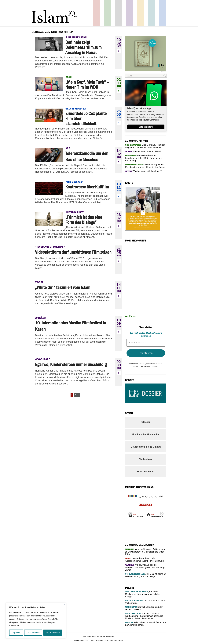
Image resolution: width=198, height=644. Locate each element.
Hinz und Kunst (146, 472)
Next (161, 513)
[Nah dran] (64, 604)
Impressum (85, 640)
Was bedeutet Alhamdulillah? (143, 151)
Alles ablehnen (33, 633)
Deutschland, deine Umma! (146, 447)
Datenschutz (119, 640)
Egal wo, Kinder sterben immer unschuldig (71, 364)
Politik (97, 13)
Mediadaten (109, 640)
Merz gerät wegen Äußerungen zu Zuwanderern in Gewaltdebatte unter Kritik (145, 552)
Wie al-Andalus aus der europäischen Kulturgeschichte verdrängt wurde (145, 567)
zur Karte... (131, 316)
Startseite (119, 13)
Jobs (92, 640)
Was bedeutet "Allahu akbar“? (143, 171)
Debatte (152, 13)
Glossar (146, 422)
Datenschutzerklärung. (149, 366)
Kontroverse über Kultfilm (87, 187)
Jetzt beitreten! (146, 127)
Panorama (163, 13)
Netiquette (99, 640)
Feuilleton (130, 13)
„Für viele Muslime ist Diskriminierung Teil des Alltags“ (143, 594)
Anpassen (16, 633)
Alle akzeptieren (53, 633)
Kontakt (77, 640)
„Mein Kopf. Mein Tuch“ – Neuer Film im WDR (87, 85)
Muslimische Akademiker (146, 434)
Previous (129, 513)
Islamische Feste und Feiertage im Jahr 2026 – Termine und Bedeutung (144, 158)
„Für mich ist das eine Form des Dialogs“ (84, 220)
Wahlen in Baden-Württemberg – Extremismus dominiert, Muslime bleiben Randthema (144, 616)
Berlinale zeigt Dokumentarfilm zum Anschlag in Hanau (83, 47)
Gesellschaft (108, 13)
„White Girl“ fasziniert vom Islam (63, 287)
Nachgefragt (146, 459)
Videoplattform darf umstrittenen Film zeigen (73, 252)
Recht (141, 13)
